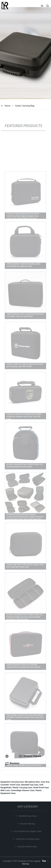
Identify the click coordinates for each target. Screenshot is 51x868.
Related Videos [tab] (30, 756)
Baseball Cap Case (30, 785)
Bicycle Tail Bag (28, 824)
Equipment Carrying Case (12, 782)
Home (8, 106)
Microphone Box (32, 782)
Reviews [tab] (12, 763)
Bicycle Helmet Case (28, 847)
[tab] (7, 756)
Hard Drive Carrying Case (28, 839)
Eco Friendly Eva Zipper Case (28, 831)
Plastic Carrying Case (22, 788)
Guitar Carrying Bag (25, 106)
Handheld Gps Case (28, 816)
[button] (42, 6)
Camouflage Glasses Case (23, 790)
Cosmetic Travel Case (10, 785)
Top (44, 861)
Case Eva (45, 782)
